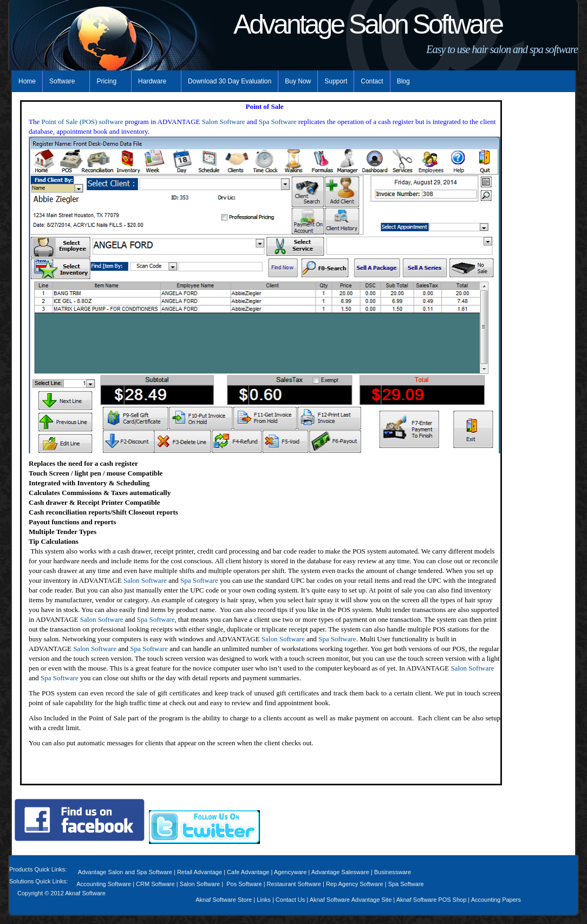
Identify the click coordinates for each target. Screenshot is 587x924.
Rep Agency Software (355, 884)
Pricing (107, 81)
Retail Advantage (200, 872)
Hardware (153, 81)
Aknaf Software (85, 893)
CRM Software (156, 884)
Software (63, 81)
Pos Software (244, 884)
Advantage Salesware (340, 872)
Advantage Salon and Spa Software (125, 872)
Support (336, 81)
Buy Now (298, 81)
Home (27, 81)
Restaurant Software (294, 884)
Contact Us (290, 900)
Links (264, 900)
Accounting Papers (496, 900)
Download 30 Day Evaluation (230, 81)
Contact (372, 81)
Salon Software (224, 122)
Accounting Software (104, 884)
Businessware (393, 872)
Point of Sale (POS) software (82, 122)
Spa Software (278, 122)
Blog (403, 81)
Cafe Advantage (248, 872)
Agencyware (291, 872)
